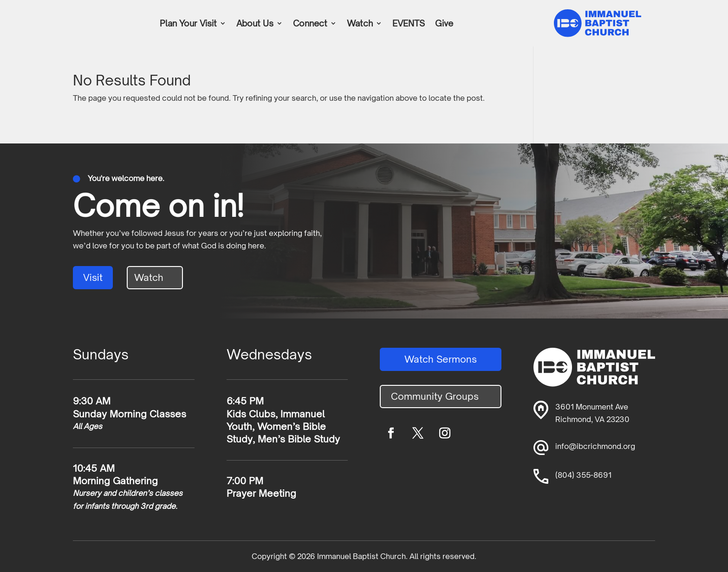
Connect (310, 24)
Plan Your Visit (188, 24)
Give (444, 24)
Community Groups (435, 396)
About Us (255, 24)
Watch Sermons (441, 359)
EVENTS (409, 24)
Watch (360, 24)
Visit (93, 277)
